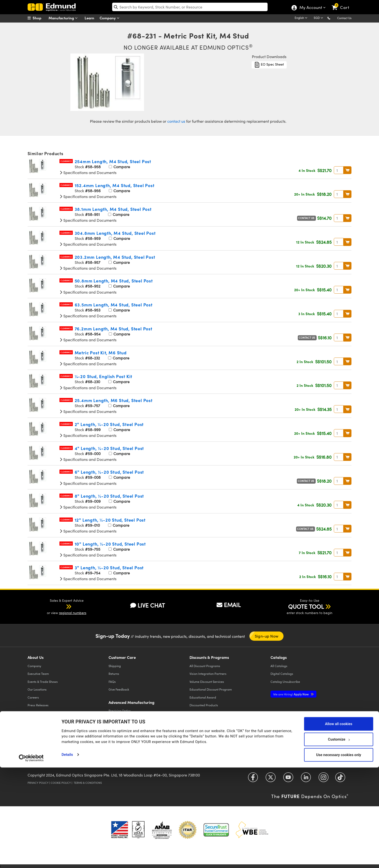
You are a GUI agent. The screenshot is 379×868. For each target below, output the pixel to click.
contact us (176, 121)
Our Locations (37, 689)
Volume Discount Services (207, 681)
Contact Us (344, 18)
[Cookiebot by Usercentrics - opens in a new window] (31, 858)
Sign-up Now (266, 636)
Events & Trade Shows (43, 681)
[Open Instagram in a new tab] (324, 779)
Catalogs (279, 666)
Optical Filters (118, 719)
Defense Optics (119, 742)
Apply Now (291, 694)
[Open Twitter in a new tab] (271, 779)
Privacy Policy (38, 783)
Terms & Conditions (88, 783)
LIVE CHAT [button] (148, 605)
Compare (119, 167)
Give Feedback (119, 689)
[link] (343, 4)
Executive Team (38, 674)
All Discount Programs (205, 666)
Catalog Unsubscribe (285, 681)
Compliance (36, 721)
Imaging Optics (119, 734)
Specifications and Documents (88, 172)
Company (111, 18)
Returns (114, 674)
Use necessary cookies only (339, 855)
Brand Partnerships (41, 736)
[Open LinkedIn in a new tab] (306, 779)
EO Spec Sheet (269, 65)
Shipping (115, 666)
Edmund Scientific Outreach (209, 713)
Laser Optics (117, 726)
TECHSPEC (36, 729)
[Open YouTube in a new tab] (288, 779)
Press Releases (38, 705)
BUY (347, 170)
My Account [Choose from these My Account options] (310, 8)
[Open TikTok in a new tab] (340, 779)
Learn (89, 18)
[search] (190, 7)
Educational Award (203, 697)
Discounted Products (204, 705)
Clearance (66, 161)
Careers (33, 697)
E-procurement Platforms (207, 721)
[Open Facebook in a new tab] (253, 779)
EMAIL (229, 605)
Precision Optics (120, 711)
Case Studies (37, 713)
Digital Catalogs (282, 674)
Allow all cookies (339, 824)
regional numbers (73, 613)
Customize (339, 840)
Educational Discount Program (211, 689)
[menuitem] (40, 18)
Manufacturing (64, 18)
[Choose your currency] (319, 18)
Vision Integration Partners (208, 674)
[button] (333, 18)
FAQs (112, 681)
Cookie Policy (61, 783)
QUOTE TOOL (306, 606)
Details (67, 855)
